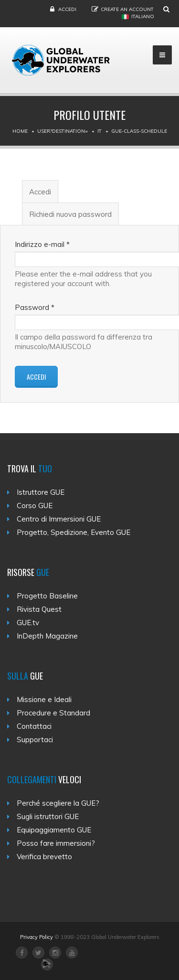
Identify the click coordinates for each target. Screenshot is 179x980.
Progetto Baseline (47, 596)
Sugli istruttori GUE (48, 816)
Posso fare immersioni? (56, 843)
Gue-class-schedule (139, 131)
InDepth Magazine (47, 636)
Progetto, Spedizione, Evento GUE (74, 532)
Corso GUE (35, 506)
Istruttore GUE (41, 492)
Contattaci (34, 726)
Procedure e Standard (53, 713)
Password (35, 307)
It (100, 131)
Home (20, 131)
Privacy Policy (37, 937)
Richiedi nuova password (70, 214)
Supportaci (35, 740)
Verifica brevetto (44, 857)
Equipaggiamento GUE (54, 830)
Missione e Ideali (44, 699)
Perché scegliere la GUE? (58, 803)
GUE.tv (28, 623)
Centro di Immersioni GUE (59, 519)
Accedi (67, 9)
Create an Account (127, 9)
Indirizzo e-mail (42, 244)
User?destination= (63, 131)
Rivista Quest (39, 609)
